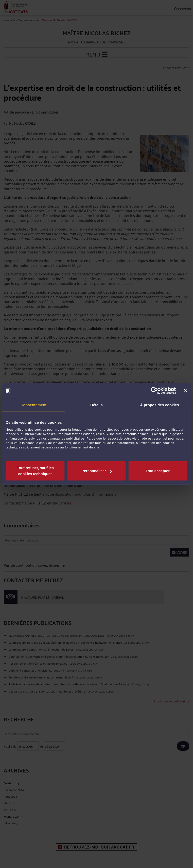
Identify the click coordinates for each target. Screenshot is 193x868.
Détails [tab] (97, 405)
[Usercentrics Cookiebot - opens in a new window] (154, 390)
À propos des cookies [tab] (159, 405)
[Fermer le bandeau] (186, 390)
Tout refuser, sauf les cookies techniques (35, 471)
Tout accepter (158, 471)
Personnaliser (97, 471)
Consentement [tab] (33, 405)
